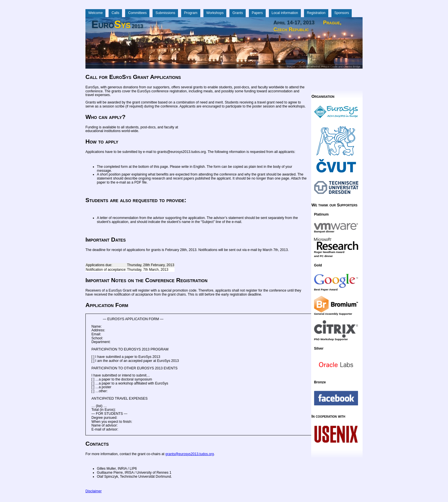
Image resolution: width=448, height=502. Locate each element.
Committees (137, 13)
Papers (257, 13)
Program (191, 13)
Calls (115, 13)
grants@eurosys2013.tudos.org (190, 454)
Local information (285, 13)
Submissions (165, 13)
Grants (237, 13)
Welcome (95, 13)
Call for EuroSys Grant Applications (133, 77)
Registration (316, 13)
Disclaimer (94, 491)
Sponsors (342, 13)
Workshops (215, 13)
